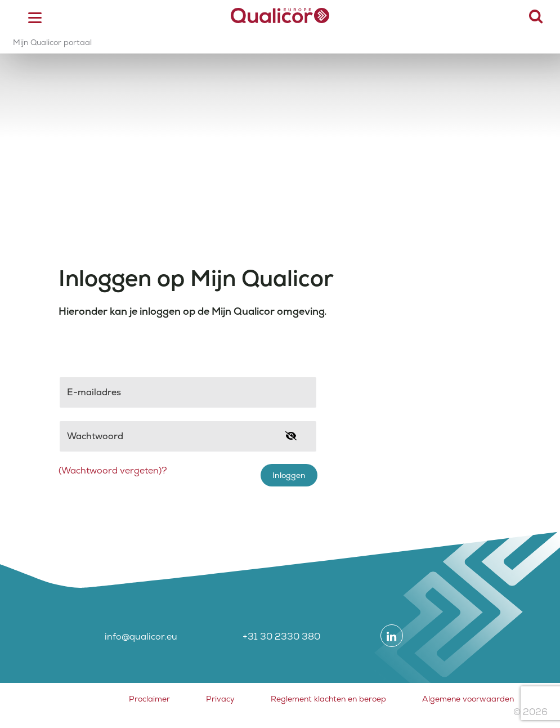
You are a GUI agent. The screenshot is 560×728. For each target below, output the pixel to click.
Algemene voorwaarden (468, 699)
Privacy (220, 699)
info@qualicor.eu (141, 637)
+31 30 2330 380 (281, 637)
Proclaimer (149, 699)
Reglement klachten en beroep (328, 699)
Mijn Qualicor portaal (52, 42)
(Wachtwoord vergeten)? (113, 470)
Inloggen (289, 475)
